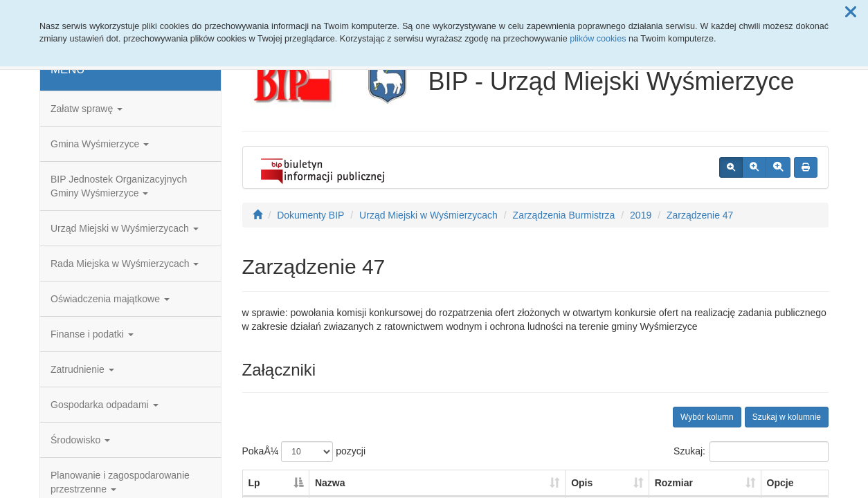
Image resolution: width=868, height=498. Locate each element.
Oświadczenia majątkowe (110, 299)
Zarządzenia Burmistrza (564, 215)
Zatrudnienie (82, 369)
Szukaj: (751, 452)
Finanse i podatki (92, 334)
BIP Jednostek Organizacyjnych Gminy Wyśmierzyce (119, 186)
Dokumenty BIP (310, 215)
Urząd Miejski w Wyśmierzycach (125, 228)
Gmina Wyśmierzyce (100, 144)
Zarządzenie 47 (700, 215)
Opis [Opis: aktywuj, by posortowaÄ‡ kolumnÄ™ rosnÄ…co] (582, 483)
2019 (641, 215)
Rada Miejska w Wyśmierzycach (125, 264)
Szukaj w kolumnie (787, 417)
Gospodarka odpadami (105, 405)
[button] (851, 12)
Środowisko (80, 440)
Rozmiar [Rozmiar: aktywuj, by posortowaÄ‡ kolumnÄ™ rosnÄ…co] (674, 483)
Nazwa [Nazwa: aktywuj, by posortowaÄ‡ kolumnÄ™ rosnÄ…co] (330, 483)
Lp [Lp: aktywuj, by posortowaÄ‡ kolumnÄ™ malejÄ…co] (254, 483)
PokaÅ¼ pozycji (304, 452)
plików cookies (598, 39)
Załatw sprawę (87, 109)
